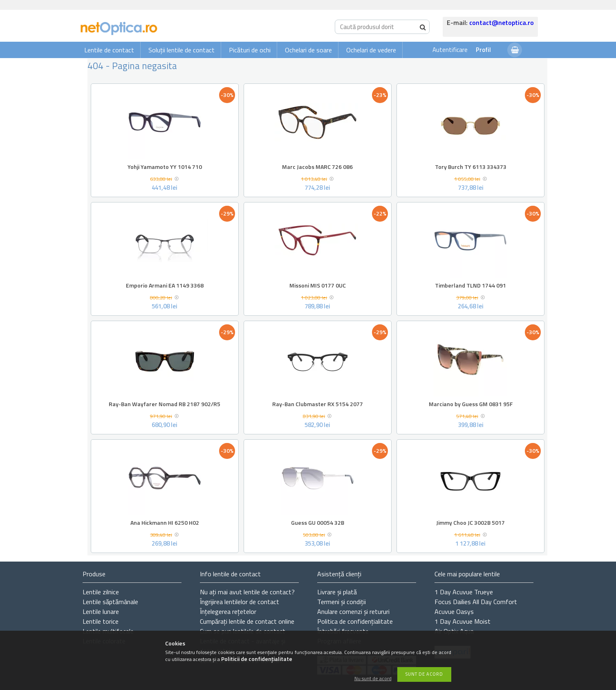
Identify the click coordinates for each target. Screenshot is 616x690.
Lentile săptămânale (110, 602)
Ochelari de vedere (371, 50)
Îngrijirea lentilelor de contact (240, 602)
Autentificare (450, 50)
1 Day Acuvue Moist (463, 621)
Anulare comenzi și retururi (353, 611)
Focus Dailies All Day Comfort (476, 602)
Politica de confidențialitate (355, 621)
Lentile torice (101, 621)
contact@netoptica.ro (502, 22)
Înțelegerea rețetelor (228, 611)
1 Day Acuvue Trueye (464, 592)
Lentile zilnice (101, 592)
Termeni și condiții (342, 602)
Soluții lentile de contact (181, 50)
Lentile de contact (109, 50)
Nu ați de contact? (247, 592)
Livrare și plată (337, 592)
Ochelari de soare (308, 50)
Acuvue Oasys (454, 611)
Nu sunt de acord (373, 679)
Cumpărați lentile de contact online (247, 621)
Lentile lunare (101, 611)
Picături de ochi (250, 50)
